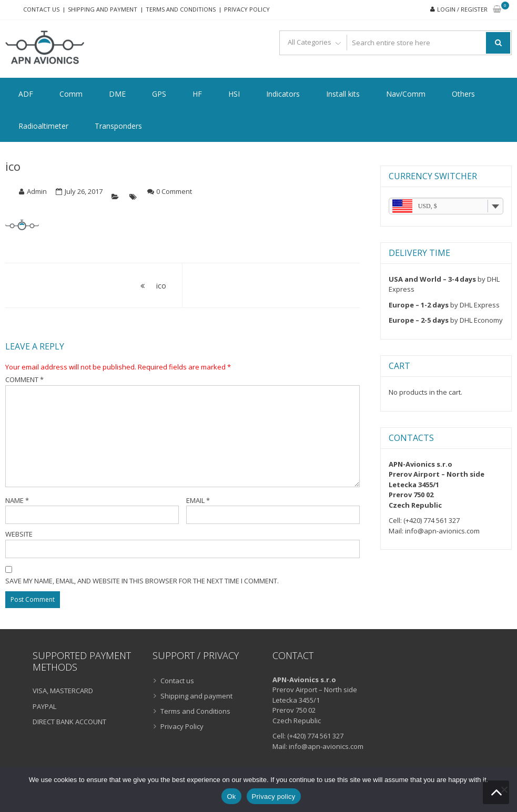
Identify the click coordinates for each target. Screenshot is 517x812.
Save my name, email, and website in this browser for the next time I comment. (142, 581)
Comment (24, 379)
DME (117, 94)
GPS (159, 94)
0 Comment (174, 191)
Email (198, 500)
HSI (234, 94)
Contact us (41, 9)
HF (197, 94)
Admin (37, 191)
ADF (26, 94)
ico (13, 166)
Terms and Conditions (181, 9)
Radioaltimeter (43, 126)
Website (19, 534)
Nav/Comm (406, 94)
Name (17, 500)
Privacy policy (274, 796)
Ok (231, 796)
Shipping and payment (103, 9)
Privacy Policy (247, 9)
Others (463, 94)
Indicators (283, 94)
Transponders (118, 126)
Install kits (343, 94)
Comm (71, 94)
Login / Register (462, 9)
